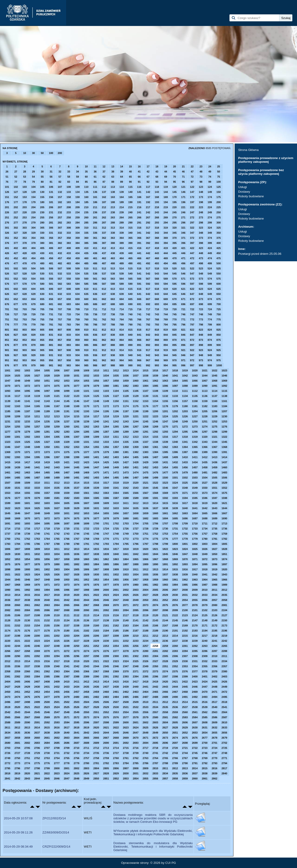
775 (219, 319)
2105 (7, 615)
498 (201, 263)
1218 (106, 416)
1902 (47, 569)
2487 (145, 697)
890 (130, 345)
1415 (7, 462)
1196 (116, 411)
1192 (76, 411)
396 (183, 243)
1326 (37, 442)
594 (166, 284)
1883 (86, 564)
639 (122, 294)
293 (157, 223)
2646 (126, 733)
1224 (165, 416)
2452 (27, 692)
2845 (47, 779)
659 (77, 299)
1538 (86, 488)
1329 (67, 442)
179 (33, 202)
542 (148, 274)
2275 (96, 651)
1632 (106, 508)
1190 (57, 411)
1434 (195, 462)
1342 (195, 442)
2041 (57, 600)
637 (104, 294)
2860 (195, 779)
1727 (136, 529)
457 (60, 258)
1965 (214, 580)
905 (42, 350)
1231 (7, 421)
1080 (106, 386)
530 (42, 274)
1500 (165, 478)
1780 (205, 539)
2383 (27, 677)
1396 (47, 457)
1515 (86, 483)
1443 (57, 467)
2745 (195, 753)
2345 (106, 666)
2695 (155, 743)
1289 (126, 432)
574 (210, 279)
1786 (37, 544)
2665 (86, 738)
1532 (27, 488)
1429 (145, 462)
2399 (185, 677)
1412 (205, 457)
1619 (205, 503)
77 (16, 182)
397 (192, 243)
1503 (195, 478)
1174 (126, 406)
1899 (17, 569)
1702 (116, 523)
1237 (67, 421)
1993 (37, 590)
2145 (175, 620)
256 (51, 217)
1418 (37, 462)
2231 (116, 641)
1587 (116, 498)
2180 (67, 631)
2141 (136, 620)
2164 (136, 625)
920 (174, 350)
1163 (17, 406)
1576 (7, 498)
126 (7, 192)
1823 (175, 549)
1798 (155, 544)
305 (42, 228)
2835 (175, 773)
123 (201, 187)
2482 (96, 697)
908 (69, 350)
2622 (116, 728)
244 (166, 212)
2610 (224, 722)
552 (16, 279)
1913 (155, 569)
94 (166, 182)
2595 (76, 722)
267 (148, 217)
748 (201, 314)
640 (130, 294)
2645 (116, 733)
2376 (185, 671)
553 (25, 279)
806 (51, 330)
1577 (17, 498)
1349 (37, 447)
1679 (116, 518)
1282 (57, 432)
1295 (185, 432)
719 (166, 309)
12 (104, 166)
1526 (195, 483)
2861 (205, 779)
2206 (96, 636)
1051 (47, 381)
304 (33, 228)
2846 (57, 779)
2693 (136, 743)
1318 (185, 437)
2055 (195, 600)
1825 (195, 549)
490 (130, 263)
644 (166, 294)
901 (7, 350)
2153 (27, 625)
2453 (37, 692)
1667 (224, 513)
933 (69, 355)
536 (95, 274)
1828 (224, 549)
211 (95, 207)
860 (86, 340)
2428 (17, 687)
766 (139, 319)
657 (60, 299)
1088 (185, 386)
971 (183, 360)
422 (192, 248)
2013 (7, 595)
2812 (175, 768)
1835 (67, 554)
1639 (175, 508)
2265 (224, 646)
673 (201, 299)
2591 (37, 722)
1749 (126, 534)
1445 (76, 467)
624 (210, 289)
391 (139, 243)
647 (192, 294)
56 (51, 177)
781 (51, 325)
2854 (136, 779)
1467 (67, 472)
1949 (57, 580)
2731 (57, 753)
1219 (116, 416)
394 (166, 243)
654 (33, 299)
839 (122, 335)
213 (113, 207)
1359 (136, 447)
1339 (165, 442)
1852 (7, 559)
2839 (214, 773)
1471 (106, 472)
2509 (136, 702)
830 (42, 335)
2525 (67, 707)
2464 (145, 692)
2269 (37, 651)
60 (86, 177)
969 (166, 360)
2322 (106, 661)
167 (148, 197)
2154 (37, 625)
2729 (37, 753)
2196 (224, 631)
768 (157, 319)
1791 (86, 544)
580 (42, 284)
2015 (27, 595)
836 (95, 335)
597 (192, 284)
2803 (86, 768)
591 (139, 284)
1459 (214, 467)
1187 (27, 411)
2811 (165, 768)
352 (16, 238)
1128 (126, 396)
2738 (126, 753)
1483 (224, 472)
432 (60, 253)
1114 (214, 391)
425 (219, 248)
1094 (17, 391)
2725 (224, 748)
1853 (17, 559)
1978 (116, 585)
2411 (76, 682)
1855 (37, 559)
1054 (76, 381)
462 (104, 258)
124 (210, 187)
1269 (155, 427)
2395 (145, 677)
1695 (47, 523)
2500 (47, 702)
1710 (195, 523)
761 (95, 319)
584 (77, 284)
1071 (17, 386)
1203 (185, 411)
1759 (224, 534)
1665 (205, 513)
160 (86, 197)
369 (166, 238)
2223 (37, 641)
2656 (224, 733)
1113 (205, 391)
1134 (185, 396)
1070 (7, 386)
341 (139, 233)
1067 (205, 381)
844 (166, 335)
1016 (155, 370)
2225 (57, 641)
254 (33, 217)
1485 (17, 478)
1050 (37, 381)
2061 (27, 605)
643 (157, 294)
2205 (86, 636)
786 (95, 325)
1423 (86, 462)
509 (77, 268)
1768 (86, 539)
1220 (126, 416)
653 (25, 299)
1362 (165, 447)
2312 (7, 661)
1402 (106, 457)
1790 (76, 544)
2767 (185, 758)
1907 (96, 569)
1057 (106, 381)
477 (16, 263)
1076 (67, 386)
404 (33, 248)
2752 (37, 758)
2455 (57, 692)
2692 (126, 743)
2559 (175, 712)
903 (25, 350)
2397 (165, 677)
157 (60, 197)
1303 (37, 437)
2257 (145, 646)
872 (192, 340)
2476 (37, 697)
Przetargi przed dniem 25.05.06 (260, 254)
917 (148, 350)
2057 (214, 600)
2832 (145, 773)
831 (51, 335)
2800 (57, 768)
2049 (136, 600)
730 (42, 314)
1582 (67, 498)
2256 (136, 646)
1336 (136, 442)
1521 (145, 483)
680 (42, 304)
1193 (86, 411)
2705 (27, 748)
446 (183, 253)
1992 (27, 590)
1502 (185, 478)
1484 (7, 478)
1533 (37, 488)
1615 (165, 503)
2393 (126, 677)
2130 (27, 620)
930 (42, 355)
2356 (214, 666)
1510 (37, 483)
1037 (136, 376)
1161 (224, 401)
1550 (205, 488)
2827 (96, 773)
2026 (136, 595)
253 (25, 217)
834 (77, 335)
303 (25, 228)
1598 (224, 498)
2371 (136, 671)
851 (7, 340)
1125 (96, 396)
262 (104, 217)
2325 (136, 661)
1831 (27, 554)
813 (113, 330)
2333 (214, 661)
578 (25, 284)
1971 (47, 585)
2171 (205, 625)
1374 (57, 452)
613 (113, 289)
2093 (116, 610)
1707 (165, 523)
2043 (76, 600)
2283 (175, 651)
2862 (214, 779)
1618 (195, 503)
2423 (195, 682)
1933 (126, 574)
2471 (214, 692)
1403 (116, 457)
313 (113, 228)
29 (33, 172)
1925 (47, 574)
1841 (126, 554)
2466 (165, 692)
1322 (224, 437)
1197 (126, 411)
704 (33, 309)
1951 (76, 580)
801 (7, 330)
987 (104, 365)
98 (201, 182)
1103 (106, 391)
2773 (17, 763)
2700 (205, 743)
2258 (155, 646)
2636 (27, 733)
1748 (116, 534)
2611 (7, 728)
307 (60, 228)
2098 (165, 610)
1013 (126, 370)
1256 (27, 427)
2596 (86, 722)
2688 (86, 743)
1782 (224, 539)
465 (130, 258)
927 (16, 355)
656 (51, 299)
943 (157, 355)
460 (86, 258)
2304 (155, 656)
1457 (195, 467)
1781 (214, 539)
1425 (106, 462)
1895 (205, 564)
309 (77, 228)
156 (51, 197)
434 (77, 253)
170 (174, 197)
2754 (57, 758)
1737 (7, 534)
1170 (86, 406)
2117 (126, 615)
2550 (86, 712)
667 (148, 299)
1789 (67, 544)
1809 (37, 549)
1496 (126, 478)
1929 (86, 574)
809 (77, 330)
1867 (155, 559)
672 (192, 299)
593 (157, 284)
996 (183, 365)
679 (33, 304)
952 (16, 360)
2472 (224, 692)
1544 (145, 488)
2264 (214, 646)
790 (130, 325)
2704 (17, 748)
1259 (57, 427)
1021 (205, 370)
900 (219, 345)
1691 (7, 523)
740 (130, 314)
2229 (96, 641)
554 (33, 279)
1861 (96, 559)
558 (69, 279)
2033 (205, 595)
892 (148, 345)
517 (148, 268)
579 (33, 284)
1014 (136, 370)
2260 (175, 646)
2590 (27, 722)
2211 (145, 636)
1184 (224, 406)
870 (174, 340)
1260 (67, 427)
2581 (165, 717)
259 (77, 217)
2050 (145, 600)
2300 (116, 656)
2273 (76, 651)
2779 (76, 763)
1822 (165, 549)
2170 (195, 625)
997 (192, 365)
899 (210, 345)
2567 (27, 717)
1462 (17, 472)
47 (192, 172)
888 (113, 345)
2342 (76, 666)
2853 (126, 779)
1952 (86, 580)
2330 (185, 661)
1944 (7, 580)
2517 (214, 702)
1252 (214, 421)
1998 (86, 590)
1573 (205, 493)
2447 (205, 687)
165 (130, 197)
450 (219, 253)
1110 (175, 391)
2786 (145, 763)
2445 (185, 687)
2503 (76, 702)
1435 (205, 462)
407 (60, 248)
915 (130, 350)
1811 (57, 549)
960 (86, 360)
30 (33, 153)
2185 (116, 631)
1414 (224, 457)
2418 (145, 682)
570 (174, 279)
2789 (175, 763)
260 (86, 217)
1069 (224, 381)
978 (25, 365)
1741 (47, 534)
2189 (155, 631)
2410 (67, 682)
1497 (136, 478)
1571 (185, 493)
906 (51, 350)
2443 (165, 687)
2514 (185, 702)
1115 (224, 391)
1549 (195, 488)
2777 (57, 763)
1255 (17, 427)
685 (86, 304)
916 (139, 350)
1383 (145, 452)
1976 (96, 585)
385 (86, 243)
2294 (57, 656)
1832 (37, 554)
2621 (106, 728)
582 (60, 284)
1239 (86, 421)
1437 (224, 462)
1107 (145, 391)
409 (77, 248)
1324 (17, 442)
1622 (7, 508)
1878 (37, 564)
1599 (7, 503)
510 (86, 268)
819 (166, 330)
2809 (145, 768)
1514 (76, 483)
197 (192, 202)
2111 (67, 615)
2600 (126, 722)
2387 (67, 677)
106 (51, 187)
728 (25, 314)
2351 (165, 666)
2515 (195, 702)
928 (25, 355)
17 (148, 166)
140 (130, 192)
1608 (96, 503)
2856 (155, 779)
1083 (136, 386)
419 (166, 248)
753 (25, 319)
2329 (175, 661)
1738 (17, 534)
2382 (17, 677)
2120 (155, 615)
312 (104, 228)
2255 (126, 646)
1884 (96, 564)
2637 (37, 733)
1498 (145, 478)
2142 (145, 620)
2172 (214, 625)
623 (201, 289)
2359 (17, 671)
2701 (214, 743)
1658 (136, 513)
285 (86, 223)
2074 (155, 605)
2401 (205, 677)
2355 (205, 666)
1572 (195, 493)
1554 (17, 493)
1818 (126, 549)
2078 (195, 605)
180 (42, 202)
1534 (47, 488)
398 (201, 243)
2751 (27, 758)
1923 (27, 574)
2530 (116, 707)
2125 (205, 615)
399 (210, 243)
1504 (205, 478)
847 (192, 335)
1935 (145, 574)
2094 (126, 610)
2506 (106, 702)
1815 (96, 549)
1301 (17, 437)
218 (157, 207)
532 (60, 274)
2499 (37, 702)
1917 (195, 569)
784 (77, 325)
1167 (57, 406)
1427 (126, 462)
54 (33, 177)
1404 (126, 457)
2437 (106, 687)
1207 (224, 411)
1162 (7, 406)
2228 (86, 641)
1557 (47, 493)
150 (219, 192)
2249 (67, 646)
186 (95, 202)
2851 (106, 779)
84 (77, 182)
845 (174, 335)
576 (7, 284)
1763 (37, 539)
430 (42, 253)
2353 (185, 666)
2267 (17, 651)
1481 (205, 472)
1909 (116, 569)
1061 (145, 381)
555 (42, 279)
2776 (47, 763)
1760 (7, 539)
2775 (37, 763)
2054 (185, 600)
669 (166, 299)
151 (7, 197)
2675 (185, 738)
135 (86, 192)
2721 (185, 748)
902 (16, 350)
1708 (175, 523)
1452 (145, 467)
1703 (126, 523)
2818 (7, 773)
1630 (86, 508)
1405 (136, 457)
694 (166, 304)
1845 (165, 554)
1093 (7, 391)
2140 (126, 620)
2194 (205, 631)
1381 (126, 452)
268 (157, 217)
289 (122, 223)
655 (42, 299)
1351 (57, 447)
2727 (17, 753)
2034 (214, 595)
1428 (136, 462)
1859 (76, 559)
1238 (76, 421)
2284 (185, 651)
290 (130, 223)
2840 (224, 773)
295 (174, 223)
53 (25, 177)
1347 (17, 447)
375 (219, 238)
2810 (155, 768)
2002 (126, 590)
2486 (136, 697)
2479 (67, 697)
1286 (96, 432)
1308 (86, 437)
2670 (136, 738)
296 (183, 223)
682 (60, 304)
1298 (214, 432)
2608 (205, 722)
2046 (106, 600)
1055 (86, 381)
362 (104, 238)
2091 (96, 610)
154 (33, 197)
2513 (175, 702)
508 (69, 268)
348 (201, 233)
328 (25, 233)
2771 (224, 758)
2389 (86, 677)
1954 (106, 580)
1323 (7, 442)
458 (69, 258)
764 (122, 319)
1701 (106, 523)
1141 (27, 401)
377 (16, 243)
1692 (17, 523)
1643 (214, 508)
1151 (126, 401)
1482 (214, 472)
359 (77, 238)
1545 (155, 488)
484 (77, 263)
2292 (37, 656)
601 (7, 289)
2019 (67, 595)
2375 (175, 671)
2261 (185, 646)
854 (33, 340)
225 (219, 207)
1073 (37, 386)
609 (77, 289)
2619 (86, 728)
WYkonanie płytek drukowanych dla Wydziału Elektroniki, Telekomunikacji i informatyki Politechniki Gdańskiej (153, 833)
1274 (205, 427)
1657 (126, 513)
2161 (106, 625)
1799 (165, 544)
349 (210, 233)
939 (122, 355)
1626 (47, 508)
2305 (165, 656)
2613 (27, 728)
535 (86, 274)
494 (166, 263)
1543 (136, 488)
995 (174, 365)
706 (51, 309)
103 (25, 187)
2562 (205, 712)
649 (210, 294)
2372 (145, 671)
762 (104, 319)
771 (183, 319)
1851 (224, 554)
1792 (96, 544)
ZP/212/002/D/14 (54, 818)
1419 (47, 462)
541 (139, 274)
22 (192, 166)
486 (95, 263)
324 (210, 228)
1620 (214, 503)
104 (33, 187)
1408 (165, 457)
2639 (57, 733)
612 (104, 289)
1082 (126, 386)
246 (183, 212)
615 (130, 289)
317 (148, 228)
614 (122, 289)
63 (113, 177)
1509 (27, 483)
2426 (224, 682)
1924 (37, 574)
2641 (76, 733)
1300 (7, 437)
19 (166, 166)
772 (192, 319)
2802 (76, 768)
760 (86, 319)
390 (130, 243)
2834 (165, 773)
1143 (47, 401)
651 (7, 299)
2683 (37, 743)
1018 (175, 370)
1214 (67, 416)
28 (25, 172)
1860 (86, 559)
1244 (136, 421)
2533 (145, 707)
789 (122, 325)
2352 (175, 666)
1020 (195, 370)
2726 (7, 753)
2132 (47, 620)
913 (113, 350)
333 (69, 233)
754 (33, 319)
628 (25, 294)
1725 (116, 529)
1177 (155, 406)
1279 (27, 432)
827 (16, 335)
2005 (155, 590)
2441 (145, 687)
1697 (67, 523)
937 (104, 355)
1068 (214, 381)
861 (95, 340)
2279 (136, 651)
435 (86, 253)
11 (95, 166)
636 (95, 294)
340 (130, 233)
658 (69, 299)
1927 (67, 574)
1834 (57, 554)
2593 (57, 722)
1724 (106, 529)
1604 (57, 503)
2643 (96, 733)
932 (60, 355)
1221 (136, 416)
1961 (175, 580)
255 (42, 217)
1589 (136, 498)
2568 (37, 717)
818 (157, 330)
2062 (37, 605)
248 (201, 212)
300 (219, 223)
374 (210, 238)
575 (219, 279)
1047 (7, 381)
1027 (37, 376)
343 (157, 233)
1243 (126, 421)
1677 (96, 518)
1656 (116, 513)
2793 (214, 763)
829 (33, 335)
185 (86, 202)
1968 (17, 585)
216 (139, 207)
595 (174, 284)
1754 (175, 534)
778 (25, 325)
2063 (47, 605)
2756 (76, 758)
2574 (96, 717)
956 (51, 360)
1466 (57, 472)
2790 (185, 763)
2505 (96, 702)
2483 (106, 697)
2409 (57, 682)
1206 (214, 411)
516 (139, 268)
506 (51, 268)
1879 (47, 564)
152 (16, 197)
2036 (7, 600)
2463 (136, 692)
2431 (47, 687)
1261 (76, 427)
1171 (96, 406)
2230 (106, 641)
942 (148, 355)
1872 (205, 559)
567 (148, 279)
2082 (7, 610)
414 (122, 248)
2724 (214, 748)
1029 (57, 376)
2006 (165, 590)
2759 (106, 758)
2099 (175, 610)
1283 (67, 432)
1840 (116, 554)
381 (51, 243)
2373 (155, 671)
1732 (185, 529)
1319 (195, 437)
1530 (7, 488)
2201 (47, 636)
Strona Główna (248, 150)
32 (60, 172)
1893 (185, 564)
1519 (126, 483)
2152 (17, 625)
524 (210, 268)
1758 (214, 534)
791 (139, 325)
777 (16, 325)
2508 (126, 702)
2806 (116, 768)
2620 (96, 728)
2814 (195, 768)
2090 (86, 610)
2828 (106, 773)
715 (130, 309)
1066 (195, 381)
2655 (214, 733)
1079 (96, 386)
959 (77, 360)
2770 (214, 758)
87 (104, 182)
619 (166, 289)
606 (51, 289)
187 (104, 202)
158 (69, 197)
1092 (224, 386)
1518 (116, 483)
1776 (165, 539)
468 (157, 258)
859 (77, 340)
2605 (175, 722)
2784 (126, 763)
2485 (126, 697)
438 (113, 253)
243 (157, 212)
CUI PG (171, 863)
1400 (86, 457)
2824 (67, 773)
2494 (214, 697)
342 (148, 233)
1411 (195, 457)
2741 (155, 753)
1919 (214, 569)
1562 (96, 493)
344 (166, 233)
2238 (185, 641)
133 (69, 192)
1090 (205, 386)
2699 (195, 743)
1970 (37, 585)
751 (7, 319)
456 (51, 258)
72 (192, 177)
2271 (57, 651)
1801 (185, 544)
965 (130, 360)
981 (51, 365)
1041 (175, 376)
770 (174, 319)
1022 (214, 370)
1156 (175, 401)
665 (130, 299)
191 (139, 202)
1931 (106, 574)
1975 (86, 585)
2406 (27, 682)
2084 (27, 610)
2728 (27, 753)
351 (7, 238)
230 (42, 212)
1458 (205, 467)
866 (139, 340)
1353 (76, 447)
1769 (96, 539)
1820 (145, 549)
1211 (37, 416)
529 (33, 274)
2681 (17, 743)
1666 (214, 513)
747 (192, 314)
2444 (175, 687)
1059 (126, 381)
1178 (165, 406)
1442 (47, 467)
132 (60, 192)
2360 (27, 671)
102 (16, 187)
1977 (106, 585)
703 (25, 309)
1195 (106, 411)
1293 (165, 432)
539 (122, 274)
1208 (7, 416)
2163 (126, 625)
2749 (7, 758)
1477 (165, 472)
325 (219, 228)
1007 (67, 370)
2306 (175, 656)
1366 (205, 447)
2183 (96, 631)
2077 (185, 605)
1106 (136, 391)
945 (174, 355)
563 (113, 279)
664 (122, 299)
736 (95, 314)
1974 (76, 585)
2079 (205, 605)
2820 (27, 773)
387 (104, 243)
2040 (47, 600)
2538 (195, 707)
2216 (195, 636)
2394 (136, 677)
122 (192, 187)
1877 (27, 564)
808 (69, 330)
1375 (67, 452)
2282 (165, 651)
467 (148, 258)
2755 (67, 758)
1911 (136, 569)
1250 (195, 421)
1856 (47, 559)
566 (139, 279)
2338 (37, 666)
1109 (165, 391)
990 (130, 365)
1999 (96, 590)
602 (16, 289)
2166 (155, 625)
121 (183, 187)
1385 (165, 452)
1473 (126, 472)
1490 (67, 478)
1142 (37, 401)
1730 (165, 529)
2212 (155, 636)
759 (77, 319)
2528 (96, 707)
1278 (17, 432)
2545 (37, 712)
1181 (195, 406)
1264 (106, 427)
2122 (175, 615)
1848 (195, 554)
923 (201, 350)
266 (139, 217)
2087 (57, 610)
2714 (116, 748)
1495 (116, 478)
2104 (224, 610)
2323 (116, 661)
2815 (205, 768)
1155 (165, 401)
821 (183, 330)
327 (16, 233)
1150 (116, 401)
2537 (185, 707)
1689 (214, 518)
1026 (27, 376)
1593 (175, 498)
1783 (7, 544)
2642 (86, 733)
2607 (195, 722)
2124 (195, 615)
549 (210, 274)
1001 (7, 370)
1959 (155, 580)
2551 (96, 712)
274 (210, 217)
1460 (224, 467)
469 (166, 258)
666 (139, 299)
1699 (86, 523)
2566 (17, 717)
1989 (224, 585)
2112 (76, 615)
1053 (67, 381)
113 (113, 187)
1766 (67, 539)
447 (192, 253)
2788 (165, 763)
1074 (47, 386)
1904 (67, 569)
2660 (37, 738)
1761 (17, 539)
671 (183, 299)
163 (113, 197)
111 (95, 187)
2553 (116, 712)
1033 (96, 376)
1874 (224, 559)
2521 (27, 707)
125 (219, 187)
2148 (205, 620)
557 (60, 279)
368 (157, 238)
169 (166, 197)
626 (7, 294)
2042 (67, 600)
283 (69, 223)
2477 (47, 697)
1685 (175, 518)
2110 (57, 615)
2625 (145, 728)
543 (157, 274)
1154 (155, 401)
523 (201, 268)
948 (201, 355)
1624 (27, 508)
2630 (195, 728)
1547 (175, 488)
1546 (165, 488)
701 (7, 309)
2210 (136, 636)
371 (183, 238)
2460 (106, 692)
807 (60, 330)
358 (69, 238)
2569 (47, 717)
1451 (136, 467)
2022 (96, 595)
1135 (195, 396)
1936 (155, 574)
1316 (165, 437)
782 (60, 325)
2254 (116, 646)
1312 (126, 437)
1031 (76, 376)
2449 (224, 687)
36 (95, 172)
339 (122, 233)
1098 (57, 391)
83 (69, 182)
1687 (195, 518)
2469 (195, 692)
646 (183, 294)
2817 (224, 768)
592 (148, 284)
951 (7, 360)
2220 (7, 641)
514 (122, 268)
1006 (57, 370)
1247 (165, 421)
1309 (96, 437)
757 (60, 319)
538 (113, 274)
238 (113, 212)
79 (33, 182)
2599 (116, 722)
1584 (86, 498)
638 (113, 294)
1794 (116, 544)
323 (201, 228)
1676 (86, 518)
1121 (57, 396)
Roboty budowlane (251, 196)
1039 (155, 376)
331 (51, 233)
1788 (57, 544)
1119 (37, 396)
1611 (126, 503)
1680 (126, 518)
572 (192, 279)
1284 (76, 432)
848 (201, 335)
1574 (214, 493)
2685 (57, 743)
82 (60, 182)
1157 (185, 401)
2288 (224, 651)
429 (33, 253)
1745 (86, 534)
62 (104, 177)
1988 (214, 585)
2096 (145, 610)
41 (139, 172)
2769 (205, 758)
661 (95, 299)
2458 (86, 692)
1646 (17, 513)
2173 (224, 625)
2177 (37, 631)
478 (25, 263)
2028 (155, 595)
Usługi (242, 187)
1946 (27, 580)
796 (183, 325)
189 (122, 202)
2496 (7, 702)
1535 (57, 488)
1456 (185, 467)
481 (51, 263)
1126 (106, 396)
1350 (47, 447)
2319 (76, 661)
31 (51, 172)
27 (16, 172)
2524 (57, 707)
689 (122, 304)
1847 (185, 554)
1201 (165, 411)
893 (157, 345)
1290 (136, 432)
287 (104, 223)
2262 (195, 646)
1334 (116, 442)
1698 (76, 523)
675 (219, 299)
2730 (47, 753)
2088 (67, 610)
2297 (86, 656)
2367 (96, 671)
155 (42, 197)
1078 (86, 386)
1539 (96, 488)
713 (113, 309)
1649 (47, 513)
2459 (96, 692)
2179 (57, 631)
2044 (86, 600)
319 (166, 228)
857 (60, 340)
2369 (116, 671)
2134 (67, 620)
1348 (27, 447)
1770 (106, 539)
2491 (185, 697)
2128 (7, 620)
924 (210, 350)
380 (42, 243)
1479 (185, 472)
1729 (155, 529)
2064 (57, 605)
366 (139, 238)
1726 (126, 529)
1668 (7, 518)
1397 (57, 457)
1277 (7, 432)
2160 (96, 625)
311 (95, 228)
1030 (67, 376)
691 (139, 304)
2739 (136, 753)
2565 (7, 717)
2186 (126, 631)
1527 (205, 483)
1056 (96, 381)
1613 (145, 503)
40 (130, 172)
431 (51, 253)
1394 (27, 457)
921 (183, 350)
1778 (185, 539)
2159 (86, 625)
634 (77, 294)
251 (7, 217)
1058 (116, 381)
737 (104, 314)
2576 (116, 717)
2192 (185, 631)
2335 (7, 666)
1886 (116, 564)
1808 (27, 549)
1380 (116, 452)
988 (113, 365)
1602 (37, 503)
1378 (96, 452)
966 (139, 360)
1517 (106, 483)
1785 (27, 544)
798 (201, 325)
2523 (47, 707)
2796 (17, 768)
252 (16, 217)
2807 (126, 768)
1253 (224, 421)
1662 (175, 513)
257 (60, 217)
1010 (96, 370)
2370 (126, 671)
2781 (96, 763)
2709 (67, 748)
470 (174, 258)
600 (219, 284)
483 (69, 263)
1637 (155, 508)
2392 (116, 677)
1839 (106, 554)
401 (7, 248)
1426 (116, 462)
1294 (175, 432)
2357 (224, 666)
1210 (27, 416)
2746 (205, 753)
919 (166, 350)
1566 (136, 493)
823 (201, 330)
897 (192, 345)
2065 (67, 605)
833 (69, 335)
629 (33, 294)
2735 (96, 753)
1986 (195, 585)
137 (104, 192)
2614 (37, 728)
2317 (57, 661)
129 (33, 192)
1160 (214, 401)
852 (16, 340)
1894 (195, 564)
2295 (67, 656)
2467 (175, 692)
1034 (106, 376)
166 (139, 197)
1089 (195, 386)
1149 (106, 401)
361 (95, 238)
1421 (67, 462)
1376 (76, 452)
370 (174, 238)
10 (25, 153)
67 (148, 177)
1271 (175, 427)
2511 (155, 702)
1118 (27, 396)
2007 (175, 590)
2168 (175, 625)
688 (113, 304)
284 (77, 223)
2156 (57, 625)
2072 (136, 605)
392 (148, 243)
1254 (7, 427)
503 (25, 268)
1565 (126, 493)
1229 (214, 416)
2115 (106, 615)
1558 (57, 493)
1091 (214, 386)
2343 (86, 666)
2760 (116, 758)
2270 (47, 651)
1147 (86, 401)
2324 (126, 661)
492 (148, 263)
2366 (86, 671)
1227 (195, 416)
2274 (86, 651)
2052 (165, 600)
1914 (165, 569)
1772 (126, 539)
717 (148, 309)
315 (130, 228)
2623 (126, 728)
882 (60, 345)
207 (60, 207)
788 (113, 325)
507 (60, 268)
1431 (165, 462)
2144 (165, 620)
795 (174, 325)
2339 (47, 666)
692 (148, 304)
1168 (67, 406)
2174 (7, 631)
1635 (136, 508)
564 (122, 279)
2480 (76, 697)
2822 (47, 773)
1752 (155, 534)
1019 (185, 370)
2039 (37, 600)
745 (174, 314)
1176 (145, 406)
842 (148, 335)
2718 (155, 748)
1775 (155, 539)
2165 (145, 625)
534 (77, 274)
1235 (47, 421)
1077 (76, 386)
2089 (76, 610)
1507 (7, 483)
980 (42, 365)
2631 (205, 728)
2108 (37, 615)
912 (104, 350)
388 (113, 243)
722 (192, 309)
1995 (57, 590)
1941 (205, 574)
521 (183, 268)
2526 (76, 707)
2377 (195, 671)
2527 (86, 707)
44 (166, 172)
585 (86, 284)
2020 (76, 595)
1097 (47, 391)
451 (7, 258)
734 (77, 314)
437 (104, 253)
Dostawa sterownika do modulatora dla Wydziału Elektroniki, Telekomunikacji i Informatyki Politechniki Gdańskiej (153, 847)
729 (33, 314)
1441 (37, 467)
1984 (175, 585)
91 (139, 182)
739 (122, 314)
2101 (195, 610)
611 (95, 289)
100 (51, 153)
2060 (17, 605)
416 (139, 248)
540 (130, 274)
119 (166, 187)
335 (86, 233)
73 (201, 177)
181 (51, 202)
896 (183, 345)
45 (174, 172)
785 (86, 325)
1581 (57, 498)
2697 (175, 743)
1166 (47, 406)
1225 (175, 416)
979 (33, 365)
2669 (126, 738)
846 (183, 335)
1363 (175, 447)
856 (51, 340)
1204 (195, 411)
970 (174, 360)
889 (122, 345)
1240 (96, 421)
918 (157, 350)
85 (86, 182)
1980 (136, 585)
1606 (76, 503)
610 (86, 289)
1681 (136, 518)
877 (16, 345)
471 (183, 258)
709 (77, 309)
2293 (47, 656)
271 (183, 217)
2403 (224, 677)
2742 (165, 753)
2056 (205, 600)
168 (157, 197)
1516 (96, 483)
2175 (17, 631)
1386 (175, 452)
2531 (126, 707)
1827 (214, 549)
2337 (27, 666)
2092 (106, 610)
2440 (136, 687)
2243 (7, 646)
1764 (47, 539)
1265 (116, 427)
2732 (67, 753)
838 (113, 335)
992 (148, 365)
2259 (165, 646)
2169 (185, 625)
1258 (47, 427)
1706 (155, 523)
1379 (106, 452)
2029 (165, 595)
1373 (47, 452)
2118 (136, 615)
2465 (155, 692)
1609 (106, 503)
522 (192, 268)
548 (201, 274)
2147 (195, 620)
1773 (136, 539)
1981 (145, 585)
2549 (76, 712)
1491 (76, 478)
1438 (7, 467)
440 (130, 253)
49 (210, 172)
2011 (214, 590)
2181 (76, 631)
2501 (57, 702)
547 (192, 274)
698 (201, 304)
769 (166, 319)
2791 (195, 763)
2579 (145, 717)
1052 (57, 381)
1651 (67, 513)
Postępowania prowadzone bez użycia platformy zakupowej (261, 172)
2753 (47, 758)
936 (95, 355)
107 (60, 187)
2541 (224, 707)
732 (60, 314)
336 (95, 233)
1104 (116, 391)
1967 (7, 585)
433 (69, 253)
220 (174, 207)
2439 (126, 687)
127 (16, 192)
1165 (37, 406)
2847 (67, 779)
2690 (106, 743)
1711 (205, 523)
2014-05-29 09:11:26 (18, 832)
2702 (224, 743)
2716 (136, 748)
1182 (205, 406)
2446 (195, 687)
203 (25, 207)
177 (16, 202)
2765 (165, 758)
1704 (136, 523)
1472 (116, 472)
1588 (126, 498)
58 (69, 177)
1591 (155, 498)
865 (130, 340)
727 (16, 314)
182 (60, 202)
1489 (57, 478)
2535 (165, 707)
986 (95, 365)
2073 (145, 605)
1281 (47, 432)
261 (95, 217)
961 (95, 360)
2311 (224, 656)
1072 (27, 386)
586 (95, 284)
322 (192, 228)
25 (219, 166)
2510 (145, 702)
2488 (155, 697)
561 (95, 279)
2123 (185, 615)
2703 (7, 748)
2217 (205, 636)
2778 (67, 763)
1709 (185, 523)
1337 (145, 442)
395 (174, 243)
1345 (224, 442)
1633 (116, 508)
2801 (67, 768)
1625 (37, 508)
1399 (76, 457)
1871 (195, 559)
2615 (47, 728)
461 (95, 258)
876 (7, 345)
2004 (145, 590)
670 (174, 299)
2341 (67, 666)
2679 (224, 738)
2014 (17, 595)
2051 (155, 600)
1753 (165, 534)
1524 (175, 483)
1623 (17, 508)
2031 (185, 595)
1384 (155, 452)
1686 (185, 518)
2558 (165, 712)
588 (113, 284)
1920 (224, 569)
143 (157, 192)
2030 (175, 595)
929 (33, 355)
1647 (27, 513)
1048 (17, 381)
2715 (126, 748)
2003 (136, 590)
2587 (224, 717)
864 (122, 340)
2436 (96, 687)
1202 (175, 411)
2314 (27, 661)
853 (25, 340)
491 (139, 263)
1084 (145, 386)
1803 (205, 544)
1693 (27, 523)
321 (183, 228)
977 (16, 365)
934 (77, 355)
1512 (57, 483)
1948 (47, 580)
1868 (165, 559)
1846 (175, 554)
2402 (214, 677)
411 (95, 248)
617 (148, 289)
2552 (106, 712)
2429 (27, 687)
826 (7, 335)
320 (174, 228)
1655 (106, 513)
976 (7, 365)
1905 (76, 569)
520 (174, 268)
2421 (175, 682)
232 (60, 212)
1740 (37, 534)
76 (7, 182)
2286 (205, 651)
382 (60, 243)
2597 (96, 722)
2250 (76, 646)
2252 (96, 646)
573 (201, 279)
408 (69, 248)
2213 (165, 636)
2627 (165, 728)
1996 (67, 590)
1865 (136, 559)
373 (201, 238)
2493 (205, 697)
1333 (106, 442)
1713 (224, 523)
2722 (195, 748)
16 (139, 166)
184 (77, 202)
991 (139, 365)
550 (219, 274)
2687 (76, 743)
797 (192, 325)
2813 (185, 768)
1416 (17, 462)
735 (86, 314)
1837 (86, 554)
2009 (195, 590)
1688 (205, 518)
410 (86, 248)
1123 (76, 396)
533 (69, 274)
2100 (185, 610)
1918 (205, 569)
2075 (165, 605)
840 (130, 335)
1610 (116, 503)
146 (183, 192)
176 (7, 202)
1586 (106, 498)
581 (51, 284)
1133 (175, 396)
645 (174, 294)
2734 (86, 753)
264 (122, 217)
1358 (126, 447)
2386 (57, 677)
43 (157, 172)
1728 (145, 529)
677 (16, 304)
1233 (27, 421)
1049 (27, 381)
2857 (165, 779)
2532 (136, 707)
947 (192, 355)
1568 (155, 493)
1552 (224, 488)
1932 (116, 574)
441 (139, 253)
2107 (27, 615)
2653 (195, 733)
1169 (76, 406)
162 (104, 197)
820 (174, 330)
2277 (116, 651)
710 (86, 309)
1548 (185, 488)
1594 (185, 498)
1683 (155, 518)
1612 (136, 503)
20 (174, 166)
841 (139, 335)
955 (42, 360)
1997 (76, 590)
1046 (224, 376)
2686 (67, 743)
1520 (136, 483)
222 (192, 207)
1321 (214, 437)
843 (157, 335)
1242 (116, 421)
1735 (214, 529)
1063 (165, 381)
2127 (224, 615)
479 (33, 263)
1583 (76, 498)
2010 (205, 590)
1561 (86, 493)
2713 (106, 748)
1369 (7, 452)
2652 (185, 733)
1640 (185, 508)
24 (210, 166)
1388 (195, 452)
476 (7, 263)
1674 (67, 518)
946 (183, 355)
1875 (7, 564)
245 (174, 212)
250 (219, 212)
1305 (57, 437)
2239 (195, 641)
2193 (195, 631)
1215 (76, 416)
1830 (17, 554)
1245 (145, 421)
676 (7, 304)
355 (42, 238)
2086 (47, 610)
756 (51, 319)
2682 (27, 743)
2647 (136, 733)
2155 (47, 625)
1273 (195, 427)
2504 (86, 702)
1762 (27, 539)
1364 (185, 447)
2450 (7, 692)
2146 (185, 620)
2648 (145, 733)
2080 (214, 605)
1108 (155, 391)
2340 (57, 666)
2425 (214, 682)
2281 (155, 651)
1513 (67, 483)
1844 (155, 554)
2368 (106, 671)
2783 (116, 763)
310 (86, 228)
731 (51, 314)
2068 (96, 605)
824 (210, 330)
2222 (27, 641)
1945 (17, 580)
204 (33, 207)
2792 (205, 763)
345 (174, 233)
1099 (67, 391)
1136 (205, 396)
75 (219, 177)
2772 (7, 763)
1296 (195, 432)
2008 (185, 590)
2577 (126, 717)
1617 (185, 503)
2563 (214, 712)
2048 (126, 600)
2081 (224, 605)
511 (95, 268)
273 (201, 217)
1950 (67, 580)
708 (69, 309)
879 (33, 345)
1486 (27, 478)
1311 (116, 437)
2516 (205, 702)
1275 (214, 427)
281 (51, 223)
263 (113, 217)
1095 (27, 391)
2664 (76, 738)
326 (7, 233)
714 (122, 309)
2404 (7, 682)
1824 (185, 549)
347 (192, 233)
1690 (224, 518)
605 (42, 289)
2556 (145, 712)
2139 (116, 620)
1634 (126, 508)
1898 (7, 569)
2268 (27, 651)
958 (69, 360)
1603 (47, 503)
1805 (224, 544)
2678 (214, 738)
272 (192, 217)
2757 (86, 758)
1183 (214, 406)
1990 (7, 590)
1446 (86, 467)
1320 (205, 437)
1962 (185, 580)
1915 (175, 569)
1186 (17, 411)
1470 (96, 472)
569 (166, 279)
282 (60, 223)
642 (148, 294)
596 (183, 284)
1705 (145, 523)
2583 (185, 717)
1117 (17, 396)
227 (16, 212)
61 (95, 177)
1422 (76, 462)
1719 (57, 529)
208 (69, 207)
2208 (116, 636)
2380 (224, 671)
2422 (185, 682)
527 (16, 274)
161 (95, 197)
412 (104, 248)
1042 (185, 376)
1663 (185, 513)
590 (130, 284)
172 (192, 197)
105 (42, 187)
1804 (214, 544)
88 (113, 182)
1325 (27, 442)
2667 (106, 738)
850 (219, 335)
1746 (96, 534)
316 (139, 228)
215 (130, 207)
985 (86, 365)
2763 (145, 758)
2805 (106, 768)
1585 (96, 498)
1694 (37, 523)
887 (104, 345)
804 (33, 330)
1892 (175, 564)
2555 (136, 712)
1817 (116, 549)
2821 (37, 773)
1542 (126, 488)
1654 (96, 513)
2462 (126, 692)
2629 (185, 728)
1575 (224, 493)
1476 (155, 472)
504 (33, 268)
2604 (165, 722)
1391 (224, 452)
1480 (195, 472)
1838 (96, 554)
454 (33, 258)
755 (42, 319)
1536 (67, 488)
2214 (175, 636)
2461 (116, 692)
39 (122, 172)
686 (95, 304)
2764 (155, 758)
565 (130, 279)
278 (25, 223)
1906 (86, 569)
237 (104, 212)
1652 (76, 513)
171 (183, 197)
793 (157, 325)
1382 (136, 452)
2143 (155, 620)
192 (148, 202)
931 (51, 355)
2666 (96, 738)
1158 (195, 401)
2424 (205, 682)
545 (174, 274)
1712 (214, 523)
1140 (17, 401)
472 (192, 258)
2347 (126, 666)
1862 (106, 559)
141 (139, 192)
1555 (27, 493)
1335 (126, 442)
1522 (155, 483)
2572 (76, 717)
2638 (47, 733)
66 (139, 177)
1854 (27, 559)
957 (60, 360)
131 (51, 192)
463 (113, 258)
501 (7, 268)
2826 (86, 773)
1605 (67, 503)
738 (113, 314)
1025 (17, 376)
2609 (214, 722)
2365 (76, 671)
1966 (224, 580)
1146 (76, 401)
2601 (136, 722)
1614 (155, 503)
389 (122, 243)
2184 (106, 631)
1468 (76, 472)
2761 (126, 758)
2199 (27, 636)
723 (201, 309)
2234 (145, 641)
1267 (136, 427)
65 (130, 177)
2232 (126, 641)
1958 (145, 580)
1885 (106, 564)
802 (16, 330)
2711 (86, 748)
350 (219, 233)
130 (42, 192)
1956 (126, 580)
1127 (116, 396)
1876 (17, 564)
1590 (145, 498)
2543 (17, 712)
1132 (165, 396)
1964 (205, 580)
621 (183, 289)
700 (219, 304)
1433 (185, 462)
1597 (214, 498)
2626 (155, 728)
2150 (224, 620)
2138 (106, 620)
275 (219, 217)
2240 (205, 641)
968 (157, 360)
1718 (47, 529)
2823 (57, 773)
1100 (76, 391)
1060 (136, 381)
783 (69, 325)
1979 (126, 585)
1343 (205, 442)
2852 (116, 779)
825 (219, 330)
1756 (195, 534)
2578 (136, 717)
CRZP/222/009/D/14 (56, 847)
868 (157, 340)
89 (122, 182)
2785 (136, 763)
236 (95, 212)
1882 (76, 564)
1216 (86, 416)
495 (174, 263)
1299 (224, 432)
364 (122, 238)
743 (157, 314)
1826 (205, 549)
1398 (67, 457)
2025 (126, 595)
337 (104, 233)
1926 (57, 574)
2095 (136, 610)
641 (139, 294)
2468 (185, 692)
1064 (175, 381)
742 (148, 314)
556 (51, 279)
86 (95, 182)
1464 (37, 472)
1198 (136, 411)
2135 (76, 620)
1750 (136, 534)
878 (25, 345)
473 (201, 258)
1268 (145, 427)
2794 (224, 763)
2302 (136, 656)
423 (201, 248)
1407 (155, 457)
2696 (165, 743)
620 (174, 289)
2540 (214, 707)
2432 (57, 687)
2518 (224, 702)
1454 (165, 467)
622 (192, 289)
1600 (17, 503)
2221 (17, 641)
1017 (165, 370)
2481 (86, 697)
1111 (185, 391)
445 (174, 253)
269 (166, 217)
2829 (116, 773)
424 (210, 248)
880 (42, 345)
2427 (7, 687)
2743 (175, 753)
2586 (214, 717)
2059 (7, 605)
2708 (57, 748)
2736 (106, 753)
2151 (7, 625)
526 (7, 274)
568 (157, 279)
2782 (106, 763)
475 (219, 258)
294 (166, 223)
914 (122, 350)
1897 (224, 564)
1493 (96, 478)
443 (157, 253)
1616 (175, 503)
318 (157, 228)
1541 (116, 488)
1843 (145, 554)
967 (148, 360)
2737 (116, 753)
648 (201, 294)
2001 (116, 590)
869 (166, 340)
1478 (175, 472)
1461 (7, 472)
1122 (67, 396)
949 (210, 355)
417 (148, 248)
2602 (145, 722)
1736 (224, 529)
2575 (106, 717)
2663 (67, 738)
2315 (37, 661)
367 (148, 238)
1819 (136, 549)
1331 (86, 442)
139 (122, 192)
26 (7, 172)
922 (192, 350)
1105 (126, 391)
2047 (116, 600)
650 (219, 294)
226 (7, 212)
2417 (136, 682)
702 (16, 309)
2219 (224, 636)
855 (42, 340)
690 (130, 304)
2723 (205, 748)
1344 (214, 442)
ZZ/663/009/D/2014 (56, 832)
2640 (67, 733)
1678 (106, 518)
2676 (195, 738)
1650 (57, 513)
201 (7, 207)
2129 (17, 620)
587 (104, 284)
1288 (116, 432)
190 (130, 202)
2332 (205, 661)
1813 (76, 549)
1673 (57, 518)
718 (157, 309)
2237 (175, 641)
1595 (195, 498)
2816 (214, 768)
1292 (155, 432)
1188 (37, 411)
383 (69, 243)
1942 (214, 574)
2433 (67, 687)
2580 (155, 717)
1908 (106, 569)
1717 (37, 529)
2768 (195, 758)
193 (157, 202)
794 (166, 325)
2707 (47, 748)
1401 (96, 457)
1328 (57, 442)
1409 (175, 457)
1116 (7, 396)
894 (166, 345)
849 (210, 335)
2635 (17, 733)
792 (148, 325)
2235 (155, 641)
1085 (155, 386)
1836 (76, 554)
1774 (145, 539)
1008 (76, 370)
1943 (224, 574)
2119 (145, 615)
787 (104, 325)
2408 (47, 682)
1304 (47, 437)
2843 (27, 779)
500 (219, 263)
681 (51, 304)
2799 (47, 768)
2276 (106, 651)
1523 (165, 483)
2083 (17, 610)
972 (192, 360)
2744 (185, 753)
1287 (106, 432)
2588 (7, 722)
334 (77, 233)
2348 (136, 666)
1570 (175, 493)
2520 (17, 707)
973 (201, 360)
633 (69, 294)
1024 (7, 376)
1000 (219, 365)
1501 (175, 478)
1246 (155, 421)
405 (42, 248)
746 (183, 314)
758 (69, 319)
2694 (145, 743)
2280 (145, 651)
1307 (76, 437)
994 (166, 365)
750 (219, 314)
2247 (47, 646)
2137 (96, 620)
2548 (67, 712)
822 (192, 330)
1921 (7, 574)
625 (219, 289)
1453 (155, 467)
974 (210, 360)
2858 (175, 779)
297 (192, 223)
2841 (7, 779)
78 (25, 182)
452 (16, 258)
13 (113, 166)
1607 (86, 503)
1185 (7, 411)
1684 (165, 518)
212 (104, 207)
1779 (195, 539)
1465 (47, 472)
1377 (86, 452)
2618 (76, 728)
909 (77, 350)
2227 (76, 641)
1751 (145, 534)
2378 (205, 671)
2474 (17, 697)
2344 (96, 666)
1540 (106, 488)
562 (104, 279)
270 (174, 217)
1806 (7, 549)
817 (148, 330)
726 (7, 314)
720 (174, 309)
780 (42, 325)
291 (139, 223)
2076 (175, 605)
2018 (57, 595)
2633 (224, 728)
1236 (57, 421)
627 (16, 294)
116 (139, 187)
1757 (205, 534)
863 (113, 340)
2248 (57, 646)
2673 (165, 738)
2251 (86, 646)
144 (166, 192)
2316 (47, 661)
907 (60, 350)
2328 (165, 661)
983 (69, 365)
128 (25, 192)
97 (192, 182)
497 (192, 263)
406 (51, 248)
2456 (67, 692)
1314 (145, 437)
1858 (67, 559)
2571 (67, 717)
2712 (96, 748)
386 (95, 243)
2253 (106, 646)
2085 (37, 610)
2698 (185, 743)
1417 (27, 462)
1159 (205, 401)
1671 (37, 518)
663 (113, 299)
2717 (145, 748)
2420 (165, 682)
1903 (57, 569)
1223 (155, 416)
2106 (17, 615)
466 (139, 258)
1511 (47, 483)
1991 (17, 590)
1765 (57, 539)
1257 (37, 427)
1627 (57, 508)
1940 (195, 574)
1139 (7, 401)
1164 (27, 406)
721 (183, 309)
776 (7, 325)
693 (157, 304)
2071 (126, 605)
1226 (185, 416)
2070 (116, 605)
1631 (96, 508)
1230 (224, 416)
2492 (195, 697)
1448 (106, 467)
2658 (17, 738)
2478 (57, 697)
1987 (205, 585)
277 (16, 223)
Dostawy (244, 192)
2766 (175, 758)
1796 (136, 544)
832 (60, 335)
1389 (205, 452)
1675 (76, 518)
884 (77, 345)
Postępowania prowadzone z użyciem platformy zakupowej (266, 160)
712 (104, 309)
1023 (224, 370)
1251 (205, 421)
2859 (185, 779)
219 (166, 207)
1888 (136, 564)
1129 (136, 396)
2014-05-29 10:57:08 (18, 818)
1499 (155, 478)
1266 (126, 427)
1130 (145, 396)
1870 (185, 559)
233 (69, 212)
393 (157, 243)
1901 (37, 569)
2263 (205, 646)
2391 (106, 677)
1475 (145, 472)
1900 (27, 569)
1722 (86, 529)
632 (60, 294)
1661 (165, 513)
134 (77, 192)
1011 (106, 370)
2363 (57, 671)
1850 (214, 554)
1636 (145, 508)
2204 (76, 636)
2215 (185, 636)
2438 (116, 687)
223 (201, 207)
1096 (37, 391)
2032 (195, 595)
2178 (47, 631)
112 (104, 187)
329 (33, 233)
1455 (175, 467)
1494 (106, 478)
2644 (106, 733)
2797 (27, 768)
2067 (86, 605)
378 (25, 243)
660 (86, 299)
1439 (17, 467)
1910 (126, 569)
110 (86, 187)
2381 (7, 677)
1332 (96, 442)
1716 (27, 529)
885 (86, 345)
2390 (96, 677)
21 (183, 166)
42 (148, 172)
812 (104, 330)
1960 (165, 580)
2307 (185, 656)
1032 (86, 376)
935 (86, 355)
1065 (185, 381)
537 (104, 274)
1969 (27, 585)
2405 (17, 682)
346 (183, 233)
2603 (155, 722)
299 (210, 223)
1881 (67, 564)
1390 (214, 452)
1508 (17, 483)
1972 (57, 585)
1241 (106, 421)
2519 (7, 707)
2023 (106, 595)
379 (33, 243)
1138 (224, 396)
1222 (145, 416)
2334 (224, 661)
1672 (47, 518)
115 (130, 187)
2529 (106, 707)
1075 (57, 386)
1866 (145, 559)
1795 (126, 544)
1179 (175, 406)
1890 (155, 564)
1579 (37, 498)
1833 (47, 554)
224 (210, 207)
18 (157, 166)
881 (51, 345)
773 (201, 319)
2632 (214, 728)
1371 (27, 452)
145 (174, 192)
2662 (57, 738)
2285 (195, 651)
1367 (214, 447)
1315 (155, 437)
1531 (17, 488)
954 (33, 360)
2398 (175, 677)
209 (77, 207)
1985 (185, 585)
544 (166, 274)
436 (95, 253)
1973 (67, 585)
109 (77, 187)
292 (148, 223)
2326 (145, 661)
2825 (76, 773)
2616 (57, 728)
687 (104, 304)
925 (219, 350)
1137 (214, 396)
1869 (175, 559)
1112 (195, 391)
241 (139, 212)
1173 (116, 406)
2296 (76, 656)
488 (113, 263)
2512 (165, 702)
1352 (67, 447)
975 (219, 360)
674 (210, 299)
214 (122, 207)
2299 (106, 656)
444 (166, 253)
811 (95, 330)
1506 (224, 478)
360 (86, 238)
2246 (37, 646)
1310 (106, 437)
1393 (17, 457)
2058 (224, 600)
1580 (47, 498)
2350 (155, 666)
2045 (96, 600)
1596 (205, 498)
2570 (57, 717)
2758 (96, 758)
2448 (214, 687)
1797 (145, 544)
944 (166, 355)
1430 (155, 462)
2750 (17, 758)
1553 (7, 493)
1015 (145, 370)
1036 (126, 376)
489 (122, 263)
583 (69, 284)
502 (16, 268)
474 (210, 258)
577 (16, 284)
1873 (214, 559)
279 (33, 223)
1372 (37, 452)
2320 (86, 661)
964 (122, 360)
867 (148, 340)
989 (122, 365)
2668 (116, 738)
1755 (185, 534)
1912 (145, 569)
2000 (106, 590)
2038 (27, 600)
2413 (96, 682)
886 (95, 345)
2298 (96, 656)
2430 (37, 687)
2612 (17, 728)
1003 (27, 370)
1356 (106, 447)
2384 (37, 677)
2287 (214, 651)
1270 (165, 427)
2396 (155, 677)
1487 (37, 478)
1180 (185, 406)
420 (174, 248)
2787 (155, 763)
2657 (7, 738)
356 (51, 238)
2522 (37, 707)
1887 (126, 564)
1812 (67, 549)
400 (219, 243)
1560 (76, 493)
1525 (185, 483)
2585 (205, 717)
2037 (17, 600)
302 (16, 228)
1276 (224, 427)
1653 (86, 513)
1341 (185, 442)
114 (122, 187)
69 (166, 177)
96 (183, 182)
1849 (205, 554)
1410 (185, 457)
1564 (116, 493)
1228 (205, 416)
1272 (185, 427)
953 (25, 360)
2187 (136, 631)
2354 (195, 666)
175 (219, 197)
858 (69, 340)
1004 (37, 370)
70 (174, 177)
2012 (224, 590)
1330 (76, 442)
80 (42, 182)
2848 (76, 779)
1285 (86, 432)
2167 (165, 625)
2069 (106, 605)
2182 (86, 631)
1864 (126, 559)
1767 (76, 539)
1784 (17, 544)
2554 (126, 712)
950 (219, 355)
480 (42, 263)
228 (25, 212)
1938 (175, 574)
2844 (37, 779)
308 (69, 228)
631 (51, 294)
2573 (86, 717)
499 (210, 263)
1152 (136, 401)
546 (183, 274)
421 (183, 248)
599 (210, 284)
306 (51, 228)
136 (95, 192)
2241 (214, 641)
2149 (214, 620)
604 (33, 289)
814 (122, 330)
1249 (185, 421)
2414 (106, 682)
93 (157, 182)
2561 (195, 712)
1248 (175, 421)
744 (166, 314)
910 (86, 350)
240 (130, 212)
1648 (37, 513)
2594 (67, 722)
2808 (136, 768)
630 (42, 294)
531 (51, 274)
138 (113, 192)
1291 (145, 432)
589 (122, 284)
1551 (214, 488)
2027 (145, 595)
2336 (17, 666)
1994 (47, 590)
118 (157, 187)
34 (77, 172)
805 (42, 330)
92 (148, 182)
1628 (67, 508)
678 (25, 304)
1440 (27, 467)
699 (210, 304)
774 (210, 319)
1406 (145, 457)
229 (33, 212)
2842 (17, 779)
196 (183, 202)
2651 (175, 733)
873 (201, 340)
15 (130, 166)
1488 (47, 478)
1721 (76, 529)
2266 (7, 651)
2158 (76, 625)
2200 (37, 636)
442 (148, 253)
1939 (185, 574)
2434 (76, 687)
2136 (86, 620)
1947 (37, 580)
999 (210, 365)
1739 (27, 534)
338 (113, 233)
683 (69, 304)
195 (174, 202)
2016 (37, 595)
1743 (67, 534)
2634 (7, 733)
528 (25, 274)
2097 (155, 610)
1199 (145, 411)
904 (33, 350)
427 (16, 253)
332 (60, 233)
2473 (7, 697)
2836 (185, 773)
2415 (116, 682)
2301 (126, 656)
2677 (205, 738)
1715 (17, 529)
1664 (195, 513)
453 (25, 258)
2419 (155, 682)
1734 (205, 529)
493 (157, 263)
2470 (205, 692)
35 (86, 172)
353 (25, 238)
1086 (165, 386)
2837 (195, 773)
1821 (155, 549)
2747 (214, 753)
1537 (76, 488)
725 (219, 309)
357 (60, 238)
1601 (27, 503)
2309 (205, 656)
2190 (165, 631)
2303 (145, 656)
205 (42, 207)
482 (60, 263)
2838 (205, 773)
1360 (145, 447)
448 (201, 253)
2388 (76, 677)
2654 (205, 733)
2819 (17, 773)
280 (42, 223)
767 (148, 319)
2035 (224, 595)
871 (183, 340)
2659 (27, 738)
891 (139, 345)
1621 (224, 503)
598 (201, 284)
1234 (37, 421)
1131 (155, 396)
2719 (165, 748)
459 (77, 258)
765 (130, 319)
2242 (224, 641)
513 (113, 268)
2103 (214, 610)
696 (183, 304)
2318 (67, 661)
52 (16, 177)
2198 (17, 636)
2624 (136, 728)
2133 (57, 620)
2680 (7, 743)
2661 (47, 738)
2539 (205, 707)
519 (166, 268)
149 (210, 192)
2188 (145, 631)
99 (210, 182)
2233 (136, 641)
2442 (155, 687)
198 (201, 202)
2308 (195, 656)
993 (157, 365)
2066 (76, 605)
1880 (57, 564)
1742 (57, 534)
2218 (214, 636)
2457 (76, 692)
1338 (155, 442)
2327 (155, 661)
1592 (165, 498)
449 (210, 253)
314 (122, 228)
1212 (47, 416)
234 (77, 212)
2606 (185, 722)
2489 (165, 697)
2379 (214, 671)
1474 (136, 472)
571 (183, 279)
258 (69, 217)
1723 (96, 529)
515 (130, 268)
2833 (155, 773)
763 (113, 319)
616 (139, 289)
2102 (205, 610)
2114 (96, 615)
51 (7, 177)
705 (42, 309)
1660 (155, 513)
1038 (145, 376)
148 (201, 192)
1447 (96, 467)
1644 (224, 508)
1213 (57, 416)
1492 (86, 478)
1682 (145, 518)
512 (104, 268)
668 (157, 299)
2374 (165, 671)
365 (130, 238)
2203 (67, 636)
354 (33, 238)
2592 (47, 722)
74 (210, 177)
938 (113, 355)
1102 (96, 391)
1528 (214, 483)
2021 (86, 595)
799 (210, 325)
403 (25, 248)
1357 (116, 447)
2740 (145, 753)
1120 (47, 396)
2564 (224, 712)
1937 (165, 574)
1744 (76, 534)
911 (95, 350)
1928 (76, 574)
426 (7, 253)
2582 (175, 717)
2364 (67, 671)
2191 (175, 631)
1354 (86, 447)
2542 (7, 712)
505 (42, 268)
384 (77, 243)
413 (113, 248)
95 (174, 182)
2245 (27, 646)
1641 (195, 508)
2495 (224, 697)
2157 (67, 625)
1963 (195, 580)
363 (113, 238)
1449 (116, 467)
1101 (86, 391)
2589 (17, 722)
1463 (27, 472)
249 (210, 212)
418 (157, 248)
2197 (7, 636)
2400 (195, 677)
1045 (214, 376)
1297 (205, 432)
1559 (67, 493)
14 (122, 166)
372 (192, 238)
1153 (145, 401)
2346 (116, 666)
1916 (185, 569)
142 (148, 192)
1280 (37, 432)
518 (157, 268)
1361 (155, 447)
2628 (175, 728)
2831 (136, 773)
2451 (17, 692)
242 (148, 212)
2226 (67, 641)
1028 (47, 376)
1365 (195, 447)
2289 (7, 656)
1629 (76, 508)
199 (210, 202)
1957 (136, 580)
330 (42, 233)
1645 (7, 513)
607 (60, 289)
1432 (175, 462)
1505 (214, 478)
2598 (106, 722)
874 (210, 340)
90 (130, 182)
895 (174, 345)
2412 (86, 682)
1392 (7, 457)
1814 (86, 549)
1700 (96, 523)
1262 (86, 427)
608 (69, 289)
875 (219, 340)
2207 (106, 636)
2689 (96, 743)
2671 (145, 738)
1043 (195, 376)
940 (130, 355)
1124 (86, 396)
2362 (47, 671)
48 (201, 172)
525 (219, 268)
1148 (96, 401)
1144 (57, 401)
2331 (195, 661)
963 (113, 360)
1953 (96, 580)
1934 (136, 574)
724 (210, 309)
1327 (47, 442)
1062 (155, 381)
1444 (67, 467)
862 (104, 340)
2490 (175, 697)
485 (86, 263)
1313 (136, 437)
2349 (145, 666)
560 (86, 279)
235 (86, 212)
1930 (96, 574)
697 (192, 304)
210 (86, 207)
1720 (67, 529)
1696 (57, 523)
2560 (185, 712)
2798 (37, 768)
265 (130, 217)
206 (51, 207)
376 (7, 243)
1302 (27, 437)
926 (7, 355)
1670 (27, 518)
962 (104, 360)
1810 (47, 549)
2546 (47, 712)
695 (174, 304)
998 (201, 365)
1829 (7, 554)
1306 (67, 437)
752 (16, 319)
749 (210, 314)
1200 (155, 411)
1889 (145, 564)
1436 (214, 462)
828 (25, 335)
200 (60, 153)
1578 (27, 498)
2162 (116, 625)
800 (219, 325)
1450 (126, 467)
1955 (116, 580)
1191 (67, 411)
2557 (155, 712)
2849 (86, 779)
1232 (17, 421)
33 (69, 172)
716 (139, 309)
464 (122, 258)
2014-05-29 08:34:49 (18, 847)
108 (69, 187)
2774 (27, 763)
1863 (116, 559)
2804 (96, 768)
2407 (37, 682)
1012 (116, 370)
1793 (106, 544)
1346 (7, 447)
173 (201, 197)
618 (157, 289)
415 (130, 248)
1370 (17, 452)
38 (113, 172)
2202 (57, 636)
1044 (205, 376)
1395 (37, 457)
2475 (27, 697)
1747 (106, 534)
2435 (86, 687)
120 (174, 187)
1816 (106, 549)
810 (86, 330)
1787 (47, 544)
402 (16, 248)
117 (148, 187)
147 (192, 192)
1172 (106, 406)
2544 (27, 712)
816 (139, 330)
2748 (224, 753)
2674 (175, 738)
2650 (165, 733)
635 (86, 294)
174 (210, 197)
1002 (17, 370)
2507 (116, 702)
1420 (57, 462)
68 (157, 177)
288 (113, 223)
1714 (7, 529)
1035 (116, 376)
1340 (175, 442)
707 (60, 309)
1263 (96, 427)
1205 (205, 411)
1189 (47, 411)
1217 (96, 416)
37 (104, 172)
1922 (17, 574)
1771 (116, 539)
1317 (175, 437)
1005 (47, 370)
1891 (165, 564)
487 (104, 263)
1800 (175, 544)
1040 (165, 376)
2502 (67, 702)
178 (25, 202)
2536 (175, 707)
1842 (136, 554)
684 (77, 304)
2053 (175, 600)
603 (25, 289)
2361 (37, 671)
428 (25, 253)
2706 (37, 748)
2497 (17, 702)
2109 (47, 615)
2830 (126, 773)
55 (42, 177)
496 (183, 263)
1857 (57, 559)
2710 (76, 748)
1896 (214, 564)
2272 (67, 651)
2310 (214, 656)
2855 (145, 779)
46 (183, 172)
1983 (165, 585)
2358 (7, 671)
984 (77, 365)
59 (77, 177)
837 (104, 335)
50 (42, 153)
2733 (76, 753)
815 (130, 330)
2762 (136, 758)
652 (16, 299)
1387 (185, 452)
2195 (214, 631)
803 (25, 330)
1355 (96, 447)
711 (95, 309)
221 (183, 207)
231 (51, 212)
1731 (175, 529)
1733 (195, 529)
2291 (27, 656)
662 (104, 299)
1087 (175, 386)
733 (69, 314)
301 (7, 228)
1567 (145, 493)
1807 (17, 549)
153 (25, 197)
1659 (145, 513)
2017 (47, 595)
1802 (195, 544)
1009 (86, 370)
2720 (175, 748)
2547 (57, 712)
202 (16, 207)
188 (113, 202)
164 (122, 197)
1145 (67, 401)
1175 (136, 406)
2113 (86, 615)
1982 (155, 585)
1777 (175, 539)
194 (166, 202)
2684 (47, 743)
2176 (27, 631)
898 (201, 345)
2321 (96, 661)
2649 (155, 733)
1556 (37, 493)
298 (201, 223)
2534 (155, 707)
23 (201, 166)
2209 (126, 636)
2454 (47, 692)
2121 (165, 615)
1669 (17, 518)
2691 (116, 743)
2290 (17, 656)
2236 (165, 641)
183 (69, 202)
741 (139, 314)
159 (77, 197)
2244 (17, 646)
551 (7, 279)
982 (60, 365)
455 (42, 258)
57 (60, 177)
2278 (126, 651)
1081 (116, 386)
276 (7, 223)
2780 (86, 763)
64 (122, 177)
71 (183, 177)
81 (51, 182)
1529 (224, 483)
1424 (96, 462)
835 (86, 335)
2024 (116, 595)
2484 (116, 697)
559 (77, 279)
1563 (106, 493)
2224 (47, 641)
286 (95, 223)
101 (7, 187)
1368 (224, 447)
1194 (96, 411)
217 (148, 207)
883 (69, 345)
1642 (205, 508)
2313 (17, 661)
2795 (7, 768)
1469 (86, 472)
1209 (17, 416)
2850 (96, 779)
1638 (165, 508)
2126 (214, 615)
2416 (126, 682)
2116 (116, 615)
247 (192, 212)
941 (139, 355)
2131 (37, 620)
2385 (47, 677)
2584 (195, 717)
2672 (155, 738)
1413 (214, 457)
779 (33, 325)
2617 (67, 728)
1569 (165, 493)
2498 (27, 702)
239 (122, 212)
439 (122, 253)
